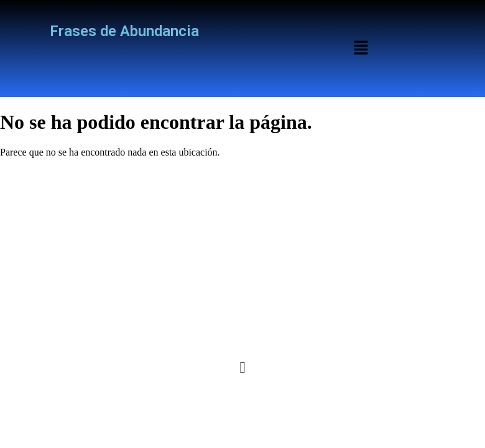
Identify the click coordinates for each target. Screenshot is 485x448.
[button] (361, 49)
